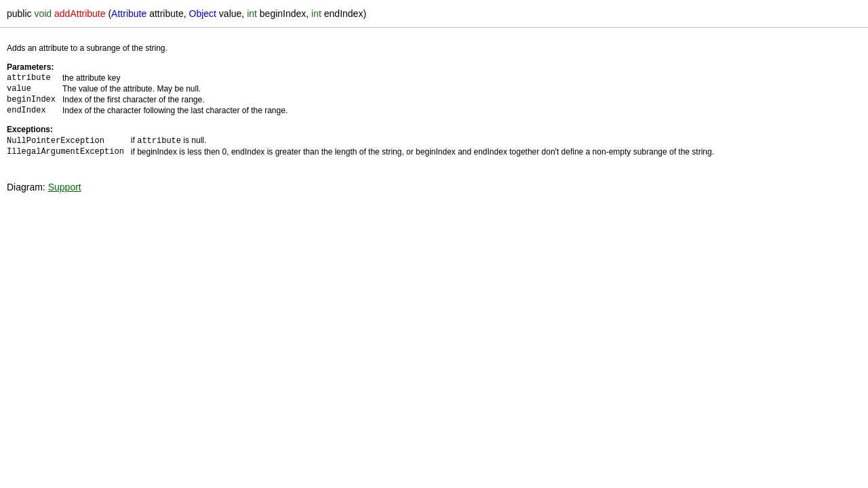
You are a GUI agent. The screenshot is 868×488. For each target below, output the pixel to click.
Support (65, 186)
